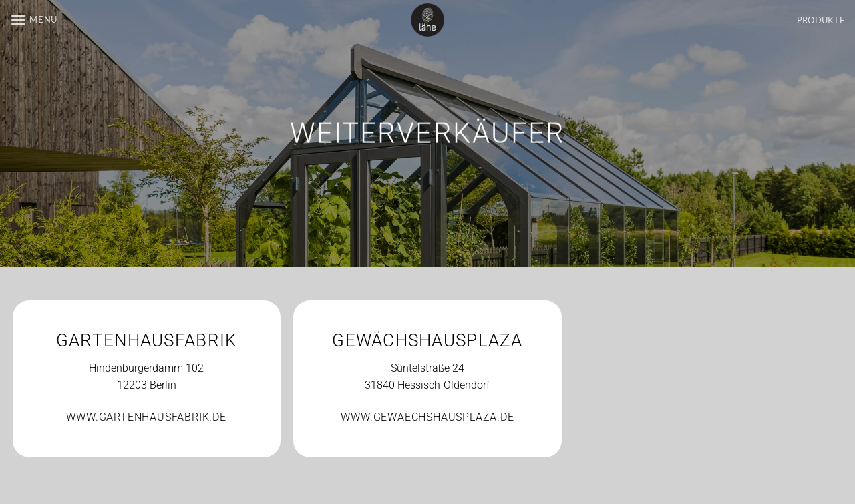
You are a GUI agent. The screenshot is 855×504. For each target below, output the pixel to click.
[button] (34, 20)
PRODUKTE (821, 20)
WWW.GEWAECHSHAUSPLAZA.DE (427, 417)
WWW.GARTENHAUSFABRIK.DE (146, 417)
